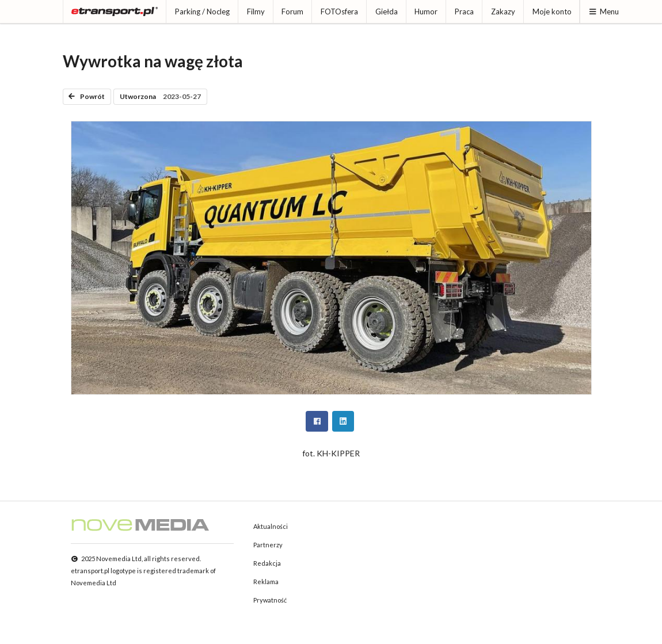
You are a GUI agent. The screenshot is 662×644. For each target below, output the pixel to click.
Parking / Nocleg (202, 12)
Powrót (87, 96)
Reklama (266, 582)
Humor (426, 12)
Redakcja (267, 563)
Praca (464, 12)
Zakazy (503, 12)
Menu (604, 12)
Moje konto (552, 12)
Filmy (256, 12)
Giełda (387, 12)
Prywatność (270, 600)
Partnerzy (268, 545)
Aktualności (271, 526)
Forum (292, 12)
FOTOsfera (339, 12)
